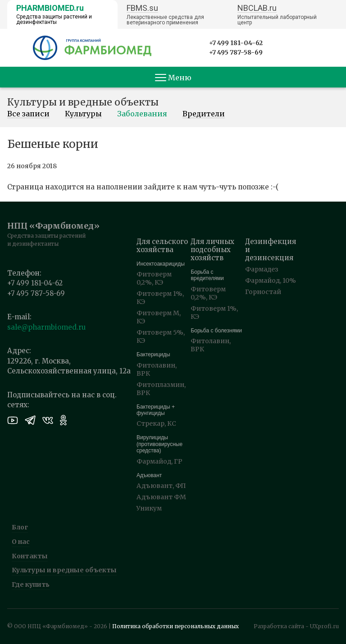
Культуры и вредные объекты (64, 570)
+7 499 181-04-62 (236, 43)
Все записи (28, 114)
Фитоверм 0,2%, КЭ (154, 278)
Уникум (149, 508)
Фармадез (262, 269)
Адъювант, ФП (161, 486)
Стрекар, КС (156, 423)
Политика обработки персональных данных (175, 626)
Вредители (204, 114)
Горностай (263, 292)
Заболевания (142, 114)
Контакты (30, 556)
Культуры (83, 114)
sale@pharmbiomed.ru (46, 327)
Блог (20, 527)
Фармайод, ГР (159, 461)
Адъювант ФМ (161, 497)
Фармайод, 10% (271, 281)
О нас (21, 542)
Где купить (31, 584)
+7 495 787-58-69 (236, 52)
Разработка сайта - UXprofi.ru (296, 626)
